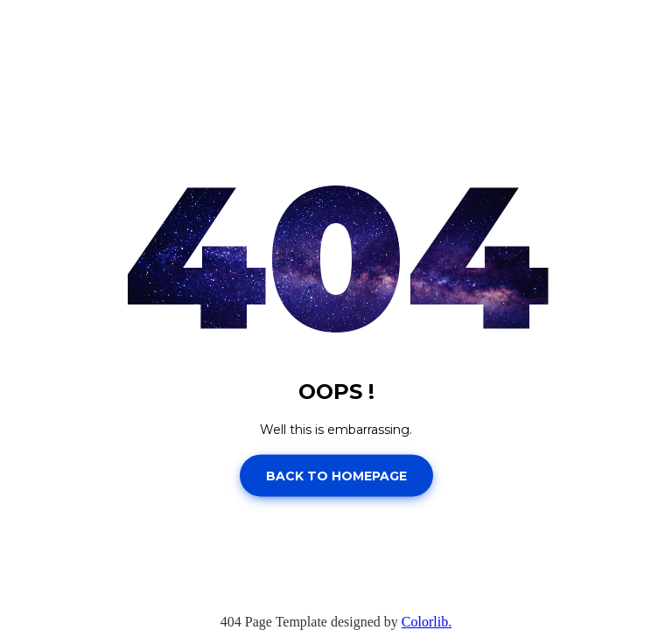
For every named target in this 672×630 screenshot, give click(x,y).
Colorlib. (427, 622)
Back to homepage (336, 475)
